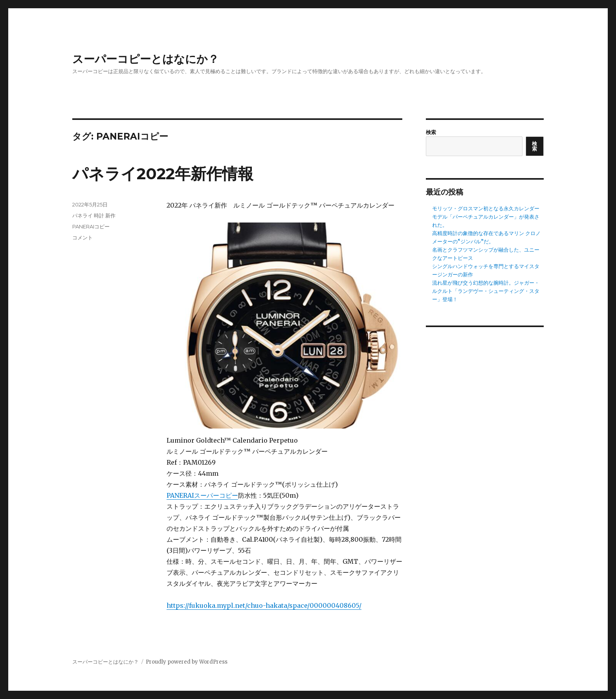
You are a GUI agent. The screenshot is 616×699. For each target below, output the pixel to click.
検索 (431, 132)
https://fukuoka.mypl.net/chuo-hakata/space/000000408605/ (264, 605)
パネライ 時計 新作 (94, 215)
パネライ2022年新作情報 (163, 174)
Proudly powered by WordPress (187, 662)
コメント (82, 237)
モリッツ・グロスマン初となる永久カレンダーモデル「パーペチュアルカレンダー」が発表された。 (486, 217)
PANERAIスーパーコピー (202, 495)
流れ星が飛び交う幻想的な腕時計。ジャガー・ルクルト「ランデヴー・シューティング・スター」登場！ (486, 291)
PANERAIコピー (91, 226)
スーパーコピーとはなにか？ (146, 59)
